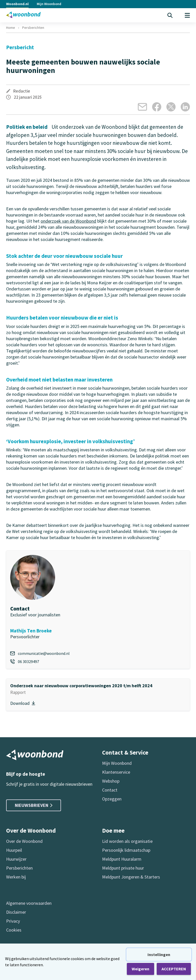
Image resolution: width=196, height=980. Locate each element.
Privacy (13, 921)
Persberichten (33, 28)
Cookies (14, 930)
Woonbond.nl (17, 4)
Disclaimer (16, 912)
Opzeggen (112, 799)
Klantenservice (116, 772)
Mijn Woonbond (49, 4)
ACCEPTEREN (174, 969)
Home (11, 28)
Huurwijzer (16, 859)
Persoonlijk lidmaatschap (126, 850)
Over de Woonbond (24, 841)
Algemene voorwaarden (29, 903)
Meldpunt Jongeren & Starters (131, 877)
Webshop (111, 781)
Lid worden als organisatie (127, 841)
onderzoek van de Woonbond (68, 221)
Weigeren (140, 969)
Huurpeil (14, 850)
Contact (110, 790)
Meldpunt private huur (123, 868)
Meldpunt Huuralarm (122, 859)
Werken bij (16, 877)
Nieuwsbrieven (34, 805)
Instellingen (159, 954)
